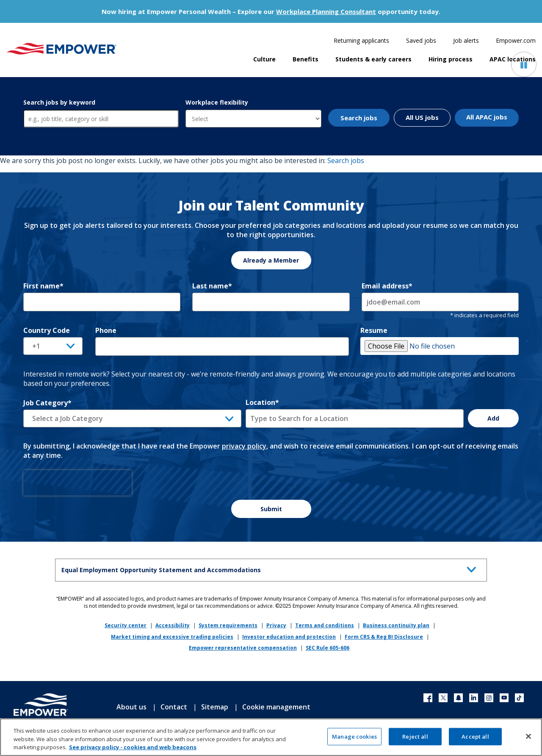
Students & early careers (373, 59)
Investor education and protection (289, 637)
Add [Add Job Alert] (493, 418)
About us (131, 707)
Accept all (475, 740)
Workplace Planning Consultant (326, 11)
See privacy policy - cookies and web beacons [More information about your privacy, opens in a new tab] (133, 751)
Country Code (47, 330)
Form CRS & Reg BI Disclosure (384, 637)
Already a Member (271, 260)
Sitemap (215, 707)
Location (262, 402)
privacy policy (244, 446)
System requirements (228, 625)
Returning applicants (361, 40)
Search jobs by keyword (59, 102)
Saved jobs (421, 40)
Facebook (428, 698)
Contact (174, 707)
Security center (126, 625)
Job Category (47, 403)
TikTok (519, 698)
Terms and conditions (325, 625)
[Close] (528, 740)
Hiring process (451, 59)
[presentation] (77, 483)
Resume (374, 330)
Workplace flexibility (217, 102)
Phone (106, 330)
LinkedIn (474, 698)
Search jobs (359, 118)
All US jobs (422, 117)
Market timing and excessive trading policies (172, 637)
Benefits (306, 59)
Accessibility (173, 625)
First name (43, 286)
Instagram (489, 698)
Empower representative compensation (243, 648)
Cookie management (276, 707)
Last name (212, 286)
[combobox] (355, 418)
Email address (387, 286)
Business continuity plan (396, 625)
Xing (458, 698)
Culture (264, 59)
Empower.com (516, 40)
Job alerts (466, 40)
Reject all (415, 740)
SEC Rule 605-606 (328, 648)
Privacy (276, 625)
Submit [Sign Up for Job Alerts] (271, 509)
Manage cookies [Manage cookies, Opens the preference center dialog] (354, 740)
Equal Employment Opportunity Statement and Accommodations (271, 569)
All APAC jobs (487, 117)
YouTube (504, 698)
